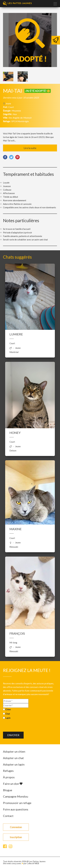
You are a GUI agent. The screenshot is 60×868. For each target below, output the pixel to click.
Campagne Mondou (16, 796)
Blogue (8, 790)
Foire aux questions (16, 809)
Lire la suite (30, 148)
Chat (8, 714)
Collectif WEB (33, 863)
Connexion (16, 827)
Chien (8, 709)
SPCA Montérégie (20, 121)
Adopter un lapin (14, 764)
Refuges (8, 771)
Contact (8, 816)
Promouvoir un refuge (17, 803)
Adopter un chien (14, 751)
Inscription (16, 837)
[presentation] (25, 726)
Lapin (8, 718)
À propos (9, 777)
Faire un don (13, 784)
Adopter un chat (13, 758)
